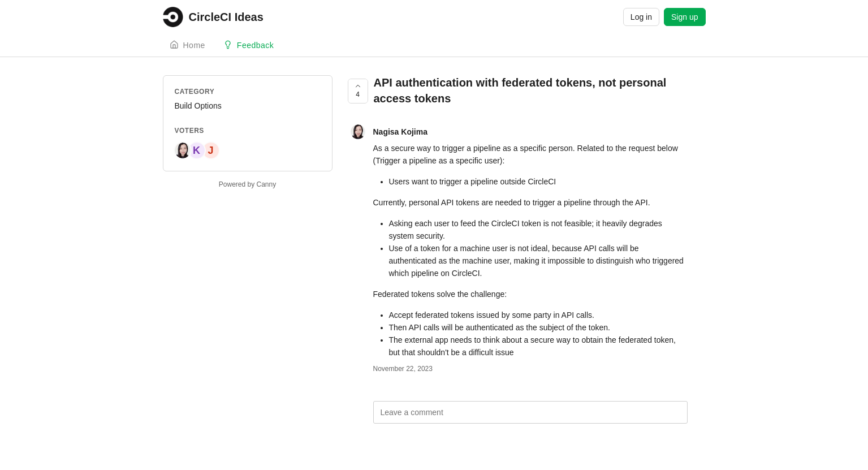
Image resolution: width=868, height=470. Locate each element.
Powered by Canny (247, 184)
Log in (641, 17)
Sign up (685, 17)
